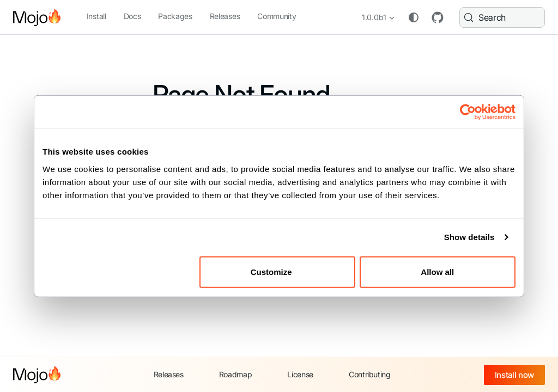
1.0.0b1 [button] (372, 17)
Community (277, 16)
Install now (514, 375)
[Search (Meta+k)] (501, 17)
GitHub (435, 17)
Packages (175, 16)
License (300, 374)
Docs (132, 16)
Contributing (370, 374)
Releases (225, 16)
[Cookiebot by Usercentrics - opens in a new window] (468, 112)
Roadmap (236, 374)
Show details (469, 237)
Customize (278, 271)
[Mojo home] (37, 375)
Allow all (437, 271)
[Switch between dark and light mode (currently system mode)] (411, 17)
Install (96, 16)
